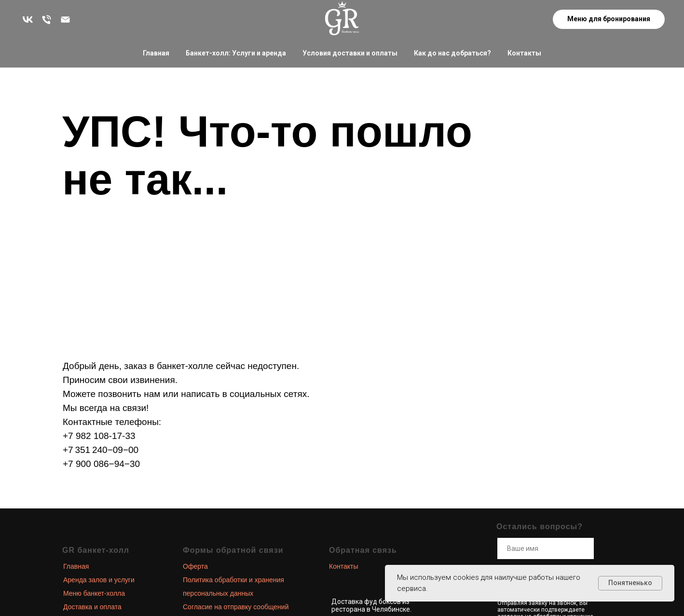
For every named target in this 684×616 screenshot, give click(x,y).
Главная (156, 53)
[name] (546, 548)
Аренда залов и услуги (99, 580)
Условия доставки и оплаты (350, 53)
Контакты (524, 53)
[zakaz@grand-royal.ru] (65, 20)
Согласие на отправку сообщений (236, 607)
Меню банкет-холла (94, 593)
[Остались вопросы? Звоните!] (47, 20)
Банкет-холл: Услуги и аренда (236, 53)
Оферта (195, 566)
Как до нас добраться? (452, 53)
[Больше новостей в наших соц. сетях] (28, 20)
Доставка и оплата (92, 607)
